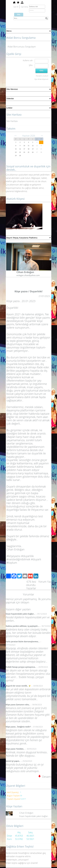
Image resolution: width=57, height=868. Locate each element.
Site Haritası (12, 121)
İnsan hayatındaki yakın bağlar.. (34, 816)
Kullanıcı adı (28, 60)
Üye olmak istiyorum (41, 79)
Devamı (45, 777)
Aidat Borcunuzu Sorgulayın (22, 47)
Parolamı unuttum (42, 76)
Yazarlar (31, 588)
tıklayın (25, 602)
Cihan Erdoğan (26, 813)
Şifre (31, 65)
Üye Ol (16, 7)
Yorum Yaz (45, 582)
